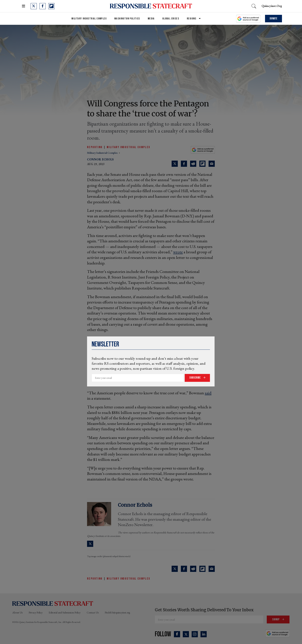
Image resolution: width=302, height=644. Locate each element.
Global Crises (171, 19)
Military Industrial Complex (89, 19)
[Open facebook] (43, 6)
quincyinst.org (272, 6)
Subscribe (195, 378)
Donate (273, 19)
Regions (192, 19)
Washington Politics (127, 19)
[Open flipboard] (51, 6)
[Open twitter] (34, 6)
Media (151, 19)
